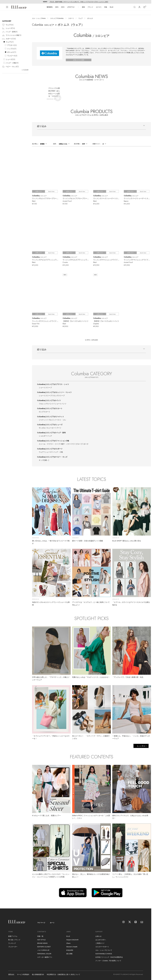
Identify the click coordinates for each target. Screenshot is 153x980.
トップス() (12, 49)
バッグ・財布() (10, 32)
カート (52, 923)
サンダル (42, 428)
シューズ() (8, 28)
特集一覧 (40, 936)
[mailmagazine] (142, 922)
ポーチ (86, 444)
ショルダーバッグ (45, 436)
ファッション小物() (12, 35)
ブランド (90, 7)
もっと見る (141, 746)
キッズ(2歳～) (44, 460)
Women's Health (72, 947)
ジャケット (43, 420)
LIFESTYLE (71, 7)
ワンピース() (12, 56)
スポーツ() (9, 39)
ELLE (112, 7)
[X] (130, 922)
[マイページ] (139, 7)
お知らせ (98, 936)
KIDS (63, 7)
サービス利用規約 (23, 974)
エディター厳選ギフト (45, 957)
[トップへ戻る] (147, 904)
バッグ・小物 (58, 452)
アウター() (12, 45)
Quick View (51, 191)
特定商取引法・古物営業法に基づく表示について (63, 974)
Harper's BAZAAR (72, 940)
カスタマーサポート (102, 947)
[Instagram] (124, 922)
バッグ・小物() (12, 63)
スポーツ (71, 18)
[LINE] (136, 922)
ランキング (12, 943)
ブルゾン (52, 420)
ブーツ (59, 428)
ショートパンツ (61, 404)
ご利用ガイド (100, 943)
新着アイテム (13, 936)
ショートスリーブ (45, 388)
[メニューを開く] (7, 7)
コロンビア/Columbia (57, 18)
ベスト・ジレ (61, 420)
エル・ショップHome (39, 18)
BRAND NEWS (42, 943)
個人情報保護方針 (38, 974)
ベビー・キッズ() (10, 67)
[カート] (144, 7)
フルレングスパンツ (46, 404)
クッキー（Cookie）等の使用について (108, 961)
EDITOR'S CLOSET (44, 947)
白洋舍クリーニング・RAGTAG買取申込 (109, 957)
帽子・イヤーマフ (68, 444)
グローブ (79, 444)
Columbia (53, 384)
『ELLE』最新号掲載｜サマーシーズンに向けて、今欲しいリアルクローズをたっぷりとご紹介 (79, 2)
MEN (57, 7)
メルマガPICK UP (43, 950)
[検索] (135, 7)
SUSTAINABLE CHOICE (104, 954)
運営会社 (11, 974)
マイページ (41, 923)
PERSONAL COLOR (44, 954)
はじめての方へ (101, 940)
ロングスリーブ (59, 396)
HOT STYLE (42, 940)
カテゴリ (99, 7)
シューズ (48, 452)
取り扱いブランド (14, 940)
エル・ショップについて (104, 950)
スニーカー (51, 428)
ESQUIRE (70, 950)
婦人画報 (69, 954)
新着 (83, 7)
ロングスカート (45, 412)
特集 (106, 7)
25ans (68, 943)
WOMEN (50, 7)
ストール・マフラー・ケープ (49, 444)
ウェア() (8, 25)
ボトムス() (12, 52)
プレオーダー (13, 947)
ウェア (81, 18)
